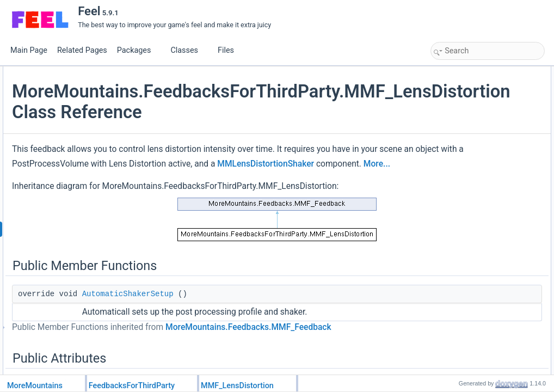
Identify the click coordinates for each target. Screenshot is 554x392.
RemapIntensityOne (471, 180)
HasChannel (460, 288)
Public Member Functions (470, 72)
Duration (455, 108)
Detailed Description (463, 324)
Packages (138, 50)
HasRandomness (467, 300)
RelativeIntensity (466, 144)
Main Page (29, 50)
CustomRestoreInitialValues (482, 252)
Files (230, 50)
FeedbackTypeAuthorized (479, 204)
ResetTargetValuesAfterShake (486, 132)
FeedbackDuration (469, 276)
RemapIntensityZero (472, 168)
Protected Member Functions (476, 216)
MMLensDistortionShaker (316, 199)
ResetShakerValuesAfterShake (487, 120)
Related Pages (82, 50)
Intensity (455, 156)
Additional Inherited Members (476, 312)
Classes (188, 50)
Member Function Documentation (482, 336)
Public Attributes (457, 96)
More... (202, 214)
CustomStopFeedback (475, 240)
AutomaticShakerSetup (257, 356)
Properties (449, 264)
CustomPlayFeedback (474, 228)
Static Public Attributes (466, 192)
